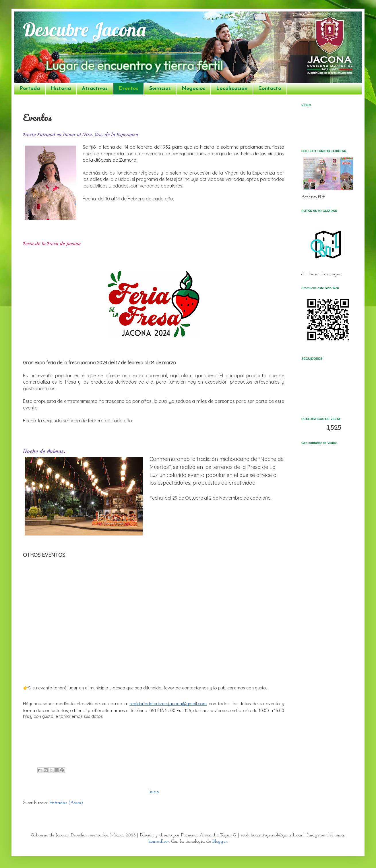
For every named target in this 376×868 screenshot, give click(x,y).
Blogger (220, 842)
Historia (61, 89)
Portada (30, 89)
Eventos (128, 89)
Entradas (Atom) (66, 803)
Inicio (154, 792)
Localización (232, 89)
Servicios (160, 89)
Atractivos (95, 89)
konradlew (159, 842)
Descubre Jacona (84, 29)
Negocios (193, 89)
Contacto (270, 89)
